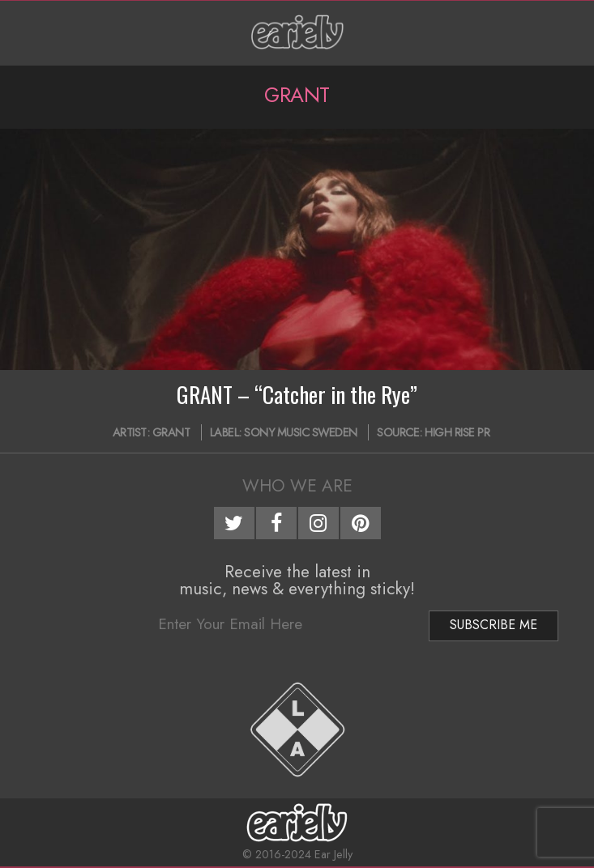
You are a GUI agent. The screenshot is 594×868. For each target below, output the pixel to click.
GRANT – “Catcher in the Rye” (297, 394)
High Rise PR (457, 432)
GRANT (171, 432)
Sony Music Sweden (301, 432)
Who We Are (297, 486)
